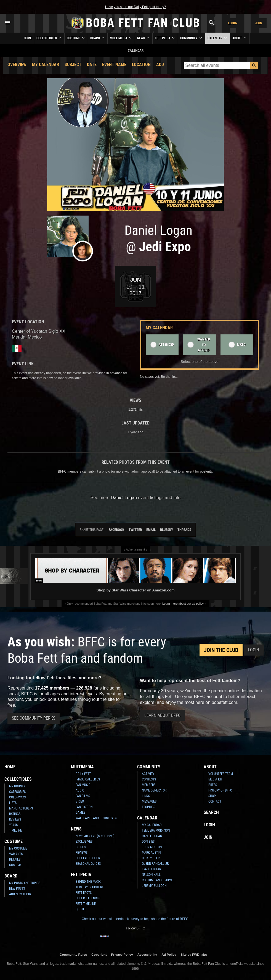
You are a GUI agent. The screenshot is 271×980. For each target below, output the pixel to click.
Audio (80, 790)
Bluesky (167, 530)
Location (141, 65)
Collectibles (49, 38)
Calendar (218, 38)
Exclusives (84, 842)
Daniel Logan (152, 836)
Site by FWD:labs (194, 954)
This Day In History (90, 887)
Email (151, 530)
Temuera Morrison (156, 830)
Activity (148, 774)
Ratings (15, 814)
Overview (17, 65)
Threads (184, 530)
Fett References (88, 898)
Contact (215, 801)
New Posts (17, 889)
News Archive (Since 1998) (95, 836)
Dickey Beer (151, 858)
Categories (17, 792)
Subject (73, 65)
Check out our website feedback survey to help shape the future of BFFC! (135, 919)
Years (13, 825)
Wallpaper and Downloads (96, 818)
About (240, 38)
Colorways (17, 797)
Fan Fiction (84, 807)
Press (213, 785)
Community (192, 38)
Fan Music (83, 785)
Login (233, 23)
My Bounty (17, 786)
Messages (149, 801)
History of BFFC (220, 790)
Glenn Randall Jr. (156, 864)
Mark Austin (151, 853)
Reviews (15, 819)
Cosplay (15, 865)
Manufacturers (21, 808)
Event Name (114, 65)
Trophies (148, 807)
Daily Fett (83, 774)
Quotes (81, 909)
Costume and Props (157, 880)
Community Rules (73, 954)
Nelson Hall (151, 875)
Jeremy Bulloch (154, 886)
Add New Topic (20, 894)
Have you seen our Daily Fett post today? (135, 7)
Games (80, 813)
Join (259, 23)
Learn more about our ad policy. (183, 604)
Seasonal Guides (88, 864)
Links (146, 796)
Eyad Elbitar (151, 869)
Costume (76, 38)
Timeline (15, 830)
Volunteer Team (221, 774)
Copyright (99, 954)
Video (80, 801)
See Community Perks (34, 718)
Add (160, 65)
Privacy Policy (122, 954)
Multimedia (121, 38)
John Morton (152, 847)
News (144, 38)
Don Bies (148, 842)
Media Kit (215, 779)
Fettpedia (165, 38)
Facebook (116, 530)
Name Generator (154, 790)
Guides (81, 847)
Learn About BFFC (162, 715)
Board (98, 38)
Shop (212, 796)
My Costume (18, 848)
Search (211, 812)
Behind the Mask (88, 882)
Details (15, 860)
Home (28, 38)
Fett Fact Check (88, 858)
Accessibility (147, 954)
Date (92, 65)
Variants (16, 854)
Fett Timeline (86, 904)
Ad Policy (169, 954)
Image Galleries (88, 779)
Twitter (135, 530)
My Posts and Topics (25, 883)
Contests (149, 779)
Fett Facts (84, 893)
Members (149, 785)
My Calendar (46, 65)
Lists (13, 803)
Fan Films (83, 796)
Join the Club (221, 650)
